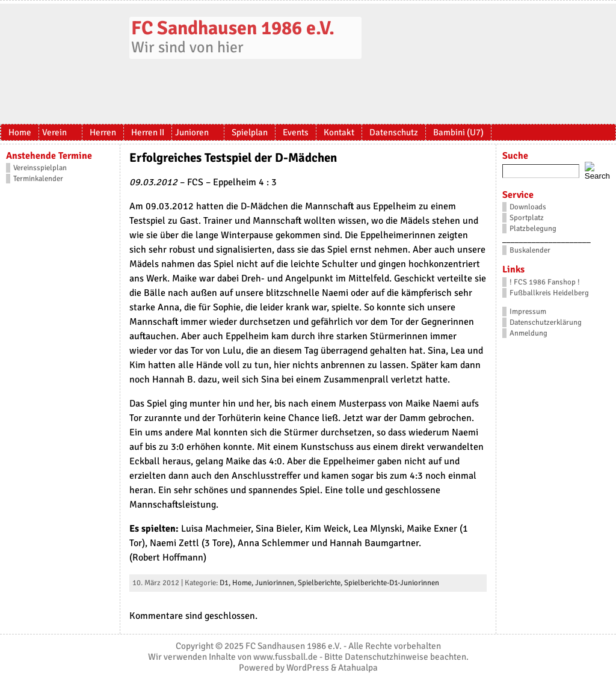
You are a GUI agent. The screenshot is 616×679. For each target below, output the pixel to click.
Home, (244, 583)
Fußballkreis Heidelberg (549, 293)
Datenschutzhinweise (387, 657)
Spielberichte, (321, 583)
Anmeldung (528, 333)
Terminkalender (38, 179)
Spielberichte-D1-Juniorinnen (392, 583)
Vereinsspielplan (40, 168)
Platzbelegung (533, 229)
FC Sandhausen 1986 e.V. (233, 28)
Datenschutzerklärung (546, 322)
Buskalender (530, 250)
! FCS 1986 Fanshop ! (545, 282)
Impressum (528, 312)
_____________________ (547, 239)
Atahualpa (358, 668)
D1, (226, 583)
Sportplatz (527, 218)
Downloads (528, 207)
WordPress (308, 668)
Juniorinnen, (276, 583)
